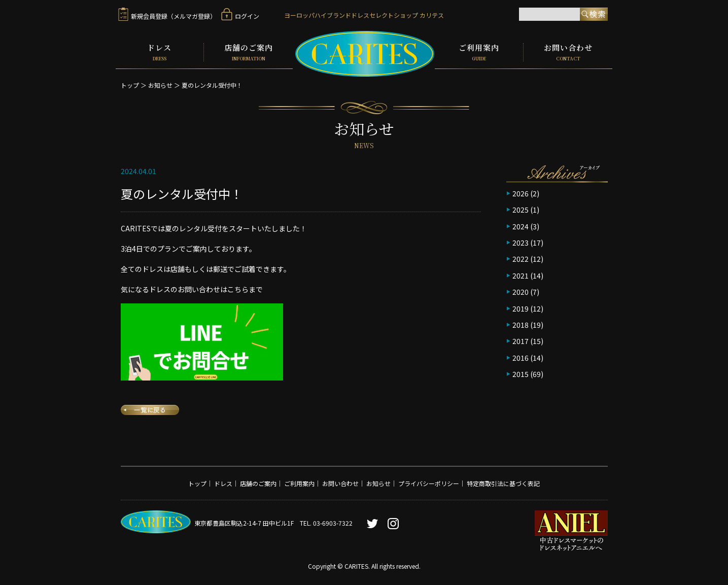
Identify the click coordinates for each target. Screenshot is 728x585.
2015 (521, 373)
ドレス (160, 52)
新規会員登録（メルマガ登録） (167, 16)
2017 (521, 340)
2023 (521, 242)
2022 (521, 258)
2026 (521, 192)
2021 (521, 274)
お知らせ (160, 84)
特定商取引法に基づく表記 (503, 482)
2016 (521, 356)
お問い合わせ (568, 52)
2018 (521, 324)
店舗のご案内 (248, 52)
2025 (521, 209)
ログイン (240, 16)
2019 (521, 307)
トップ (130, 84)
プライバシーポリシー (429, 482)
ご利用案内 (479, 52)
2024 (521, 225)
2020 (521, 291)
